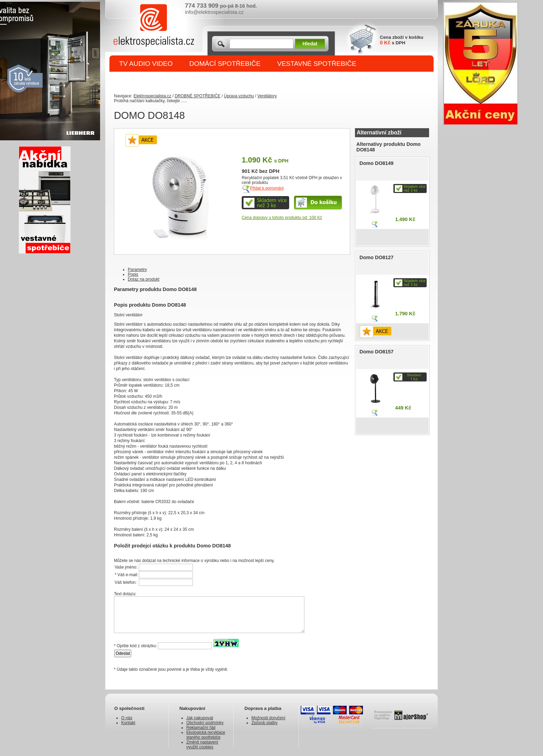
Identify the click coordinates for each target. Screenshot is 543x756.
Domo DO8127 (376, 257)
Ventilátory (267, 96)
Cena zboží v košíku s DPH (402, 40)
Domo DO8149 (376, 163)
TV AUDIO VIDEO (146, 64)
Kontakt (128, 723)
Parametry (137, 270)
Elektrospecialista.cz (153, 96)
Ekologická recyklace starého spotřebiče (206, 735)
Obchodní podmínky (205, 723)
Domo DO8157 (376, 352)
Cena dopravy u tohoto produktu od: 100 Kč (282, 218)
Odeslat (123, 653)
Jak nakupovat (200, 718)
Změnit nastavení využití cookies (202, 745)
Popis (133, 274)
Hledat (310, 44)
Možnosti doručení (268, 718)
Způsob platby (264, 723)
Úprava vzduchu (239, 96)
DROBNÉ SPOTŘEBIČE (156, 80)
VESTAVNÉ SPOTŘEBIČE (317, 64)
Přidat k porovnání (267, 188)
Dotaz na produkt (144, 279)
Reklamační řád (201, 728)
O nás (127, 718)
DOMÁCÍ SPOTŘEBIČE (225, 64)
